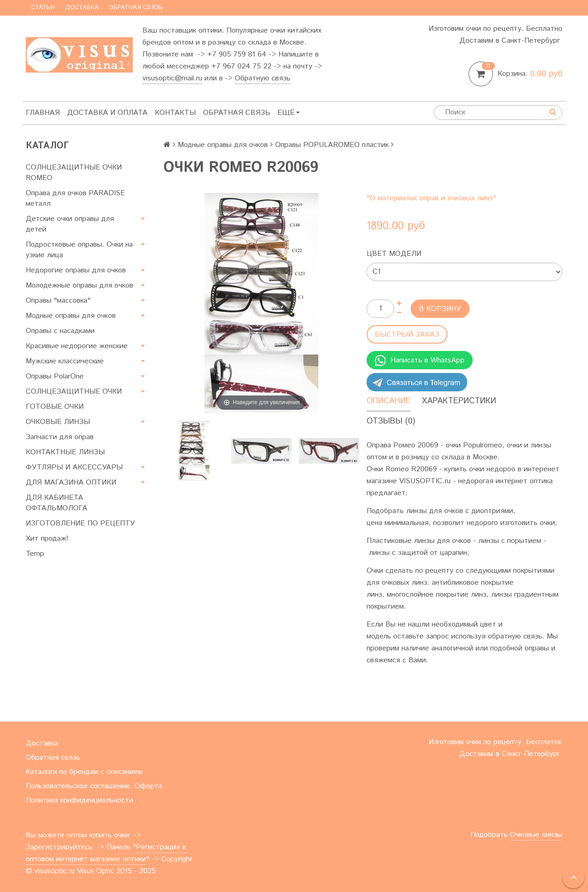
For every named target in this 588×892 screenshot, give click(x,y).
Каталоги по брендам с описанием (84, 772)
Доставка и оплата (107, 113)
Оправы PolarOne (55, 376)
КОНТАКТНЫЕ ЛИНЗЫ (65, 452)
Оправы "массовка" (58, 301)
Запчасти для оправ (60, 437)
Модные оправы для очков (71, 316)
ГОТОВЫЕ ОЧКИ (55, 407)
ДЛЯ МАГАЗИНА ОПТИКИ (71, 483)
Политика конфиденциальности (79, 800)
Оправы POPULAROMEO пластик (332, 145)
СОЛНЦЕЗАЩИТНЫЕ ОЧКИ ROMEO (74, 173)
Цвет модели (394, 254)
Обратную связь (263, 78)
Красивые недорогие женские (77, 346)
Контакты (175, 113)
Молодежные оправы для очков (79, 285)
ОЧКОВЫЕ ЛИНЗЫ (58, 422)
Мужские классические (65, 361)
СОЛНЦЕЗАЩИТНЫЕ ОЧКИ (74, 392)
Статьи (43, 8)
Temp (35, 554)
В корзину (440, 309)
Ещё (288, 113)
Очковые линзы (536, 835)
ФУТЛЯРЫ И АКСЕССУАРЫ (74, 467)
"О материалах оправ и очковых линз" (431, 198)
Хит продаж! (47, 539)
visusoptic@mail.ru (172, 78)
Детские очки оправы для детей (70, 224)
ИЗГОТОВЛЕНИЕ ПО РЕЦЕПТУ (80, 523)
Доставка (82, 8)
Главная (43, 113)
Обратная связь (136, 8)
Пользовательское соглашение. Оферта (94, 786)
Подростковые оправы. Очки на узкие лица (79, 250)
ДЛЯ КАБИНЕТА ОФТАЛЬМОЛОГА (57, 503)
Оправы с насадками (60, 331)
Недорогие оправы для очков (76, 270)
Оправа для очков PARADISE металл (75, 198)
